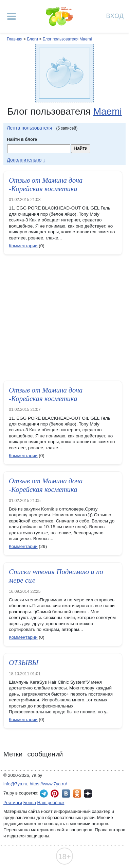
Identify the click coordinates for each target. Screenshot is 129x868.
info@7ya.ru (15, 784)
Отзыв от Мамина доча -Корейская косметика (46, 185)
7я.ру (88, 794)
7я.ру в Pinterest (55, 794)
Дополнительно (24, 160)
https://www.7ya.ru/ (49, 784)
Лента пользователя (30, 128)
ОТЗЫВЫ (24, 663)
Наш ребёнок (51, 803)
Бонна (30, 803)
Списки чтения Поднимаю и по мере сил (56, 576)
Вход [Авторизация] (115, 15)
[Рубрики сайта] (12, 16)
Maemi (108, 111)
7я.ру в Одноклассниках (77, 794)
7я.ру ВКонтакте (66, 794)
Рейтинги (13, 803)
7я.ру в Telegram (44, 794)
